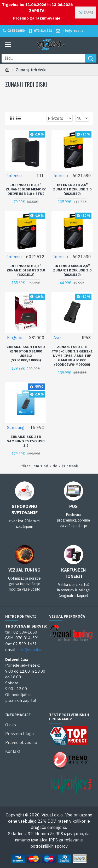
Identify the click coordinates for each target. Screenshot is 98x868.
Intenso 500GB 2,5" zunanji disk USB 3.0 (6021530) (72, 270)
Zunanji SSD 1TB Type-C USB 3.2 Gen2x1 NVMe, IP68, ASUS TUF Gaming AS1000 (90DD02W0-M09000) (72, 356)
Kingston (15, 338)
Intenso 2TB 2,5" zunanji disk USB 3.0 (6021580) (72, 189)
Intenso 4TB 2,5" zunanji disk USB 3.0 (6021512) (26, 270)
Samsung (16, 427)
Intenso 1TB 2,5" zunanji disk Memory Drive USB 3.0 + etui (26, 189)
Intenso (14, 176)
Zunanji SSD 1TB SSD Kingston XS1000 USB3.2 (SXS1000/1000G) (26, 354)
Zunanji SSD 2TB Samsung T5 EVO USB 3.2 (26, 441)
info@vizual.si (30, 650)
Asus (58, 338)
